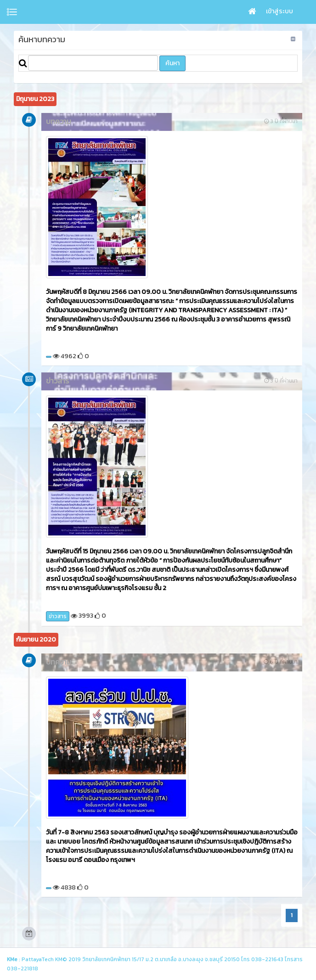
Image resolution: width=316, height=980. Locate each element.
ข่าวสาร (58, 616)
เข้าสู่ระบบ (279, 11)
